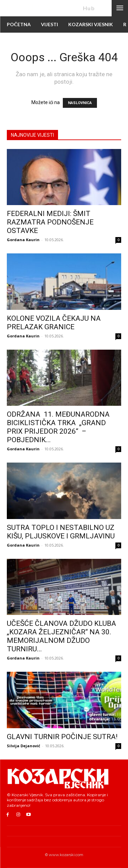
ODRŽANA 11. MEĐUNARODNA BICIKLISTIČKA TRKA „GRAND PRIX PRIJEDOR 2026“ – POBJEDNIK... (58, 427)
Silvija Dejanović (24, 746)
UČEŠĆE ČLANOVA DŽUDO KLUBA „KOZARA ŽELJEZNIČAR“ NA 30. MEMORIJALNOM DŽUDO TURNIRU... (61, 636)
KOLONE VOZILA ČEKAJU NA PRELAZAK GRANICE (54, 323)
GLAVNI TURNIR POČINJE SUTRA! (62, 737)
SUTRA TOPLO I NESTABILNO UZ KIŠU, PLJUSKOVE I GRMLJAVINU (61, 532)
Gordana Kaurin (23, 240)
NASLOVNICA (80, 103)
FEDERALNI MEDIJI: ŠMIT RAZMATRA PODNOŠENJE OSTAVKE (50, 222)
